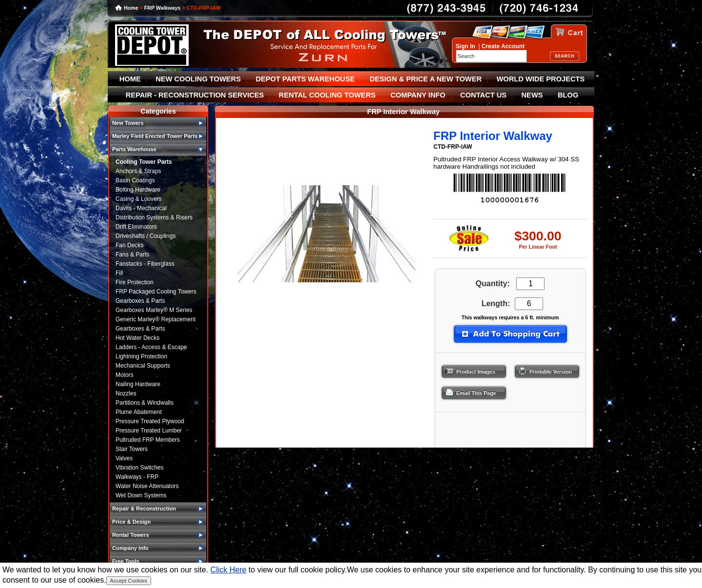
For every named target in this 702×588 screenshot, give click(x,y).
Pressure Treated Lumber (149, 431)
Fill (119, 273)
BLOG (568, 95)
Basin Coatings (135, 180)
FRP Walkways (163, 8)
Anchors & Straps (138, 171)
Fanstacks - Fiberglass (145, 264)
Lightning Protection (141, 356)
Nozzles (126, 393)
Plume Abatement (139, 412)
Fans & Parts (132, 255)
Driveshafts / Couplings (146, 236)
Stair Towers (132, 449)
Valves (124, 458)
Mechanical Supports (143, 366)
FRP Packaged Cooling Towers (156, 292)
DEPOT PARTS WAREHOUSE (305, 79)
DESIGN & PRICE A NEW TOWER (426, 79)
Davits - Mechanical (141, 208)
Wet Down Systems (141, 495)
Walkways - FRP (137, 477)
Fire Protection (135, 282)
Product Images (468, 369)
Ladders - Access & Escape (151, 347)
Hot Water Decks (137, 338)
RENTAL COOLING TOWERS (327, 95)
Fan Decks (129, 245)
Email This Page (468, 391)
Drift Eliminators (136, 227)
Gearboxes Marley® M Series (154, 310)
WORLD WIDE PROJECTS (541, 79)
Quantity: (493, 284)
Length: (494, 304)
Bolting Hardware (138, 190)
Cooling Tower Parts (144, 162)
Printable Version (542, 369)
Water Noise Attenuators (147, 486)
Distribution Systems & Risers (154, 217)
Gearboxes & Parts (140, 301)
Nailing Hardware (138, 384)
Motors (125, 375)
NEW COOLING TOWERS (198, 79)
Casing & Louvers (139, 199)
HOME (130, 79)
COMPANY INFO (418, 95)
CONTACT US (483, 95)
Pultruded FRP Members (148, 440)
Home (131, 8)
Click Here (229, 570)
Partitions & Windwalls (145, 403)
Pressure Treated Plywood (150, 421)
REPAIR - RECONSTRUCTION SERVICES (195, 95)
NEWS (532, 95)
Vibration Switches (140, 468)
